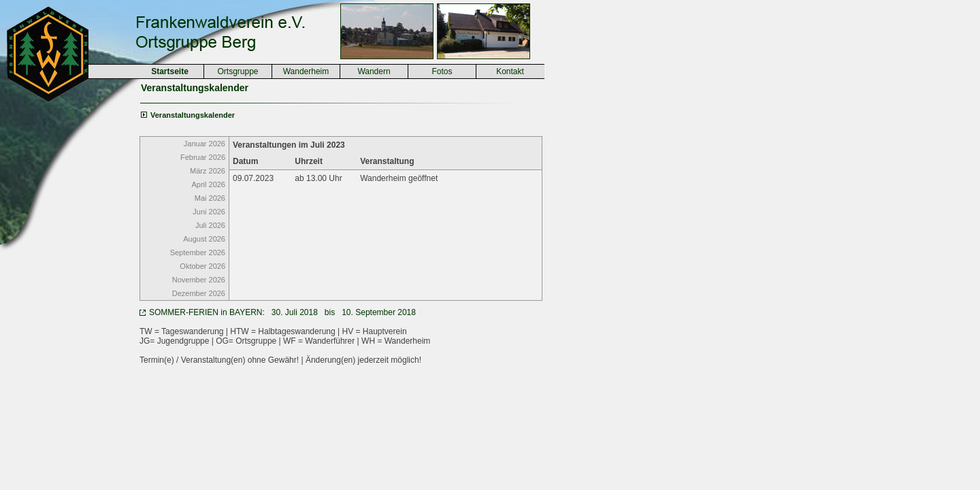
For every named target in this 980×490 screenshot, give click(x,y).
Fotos (442, 71)
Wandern (374, 71)
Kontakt (510, 71)
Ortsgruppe (238, 71)
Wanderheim (306, 71)
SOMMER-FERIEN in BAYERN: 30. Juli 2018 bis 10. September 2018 (282, 312)
